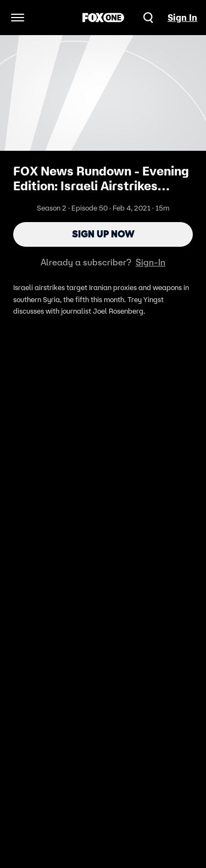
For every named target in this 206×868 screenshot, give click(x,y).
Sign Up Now (103, 234)
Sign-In (151, 262)
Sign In (182, 18)
